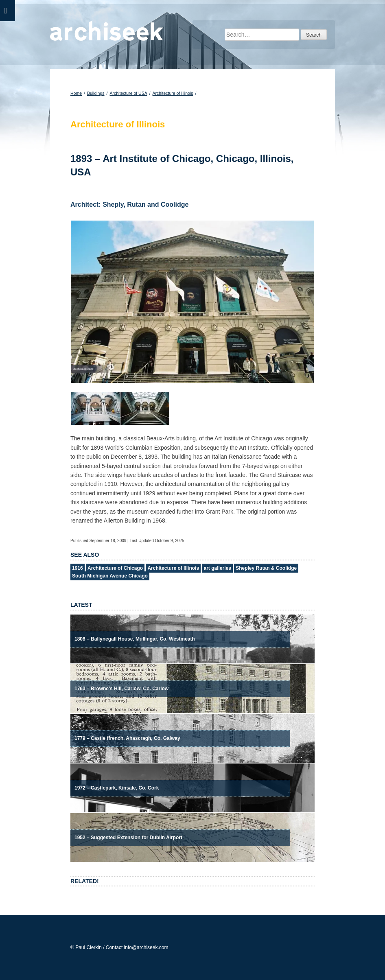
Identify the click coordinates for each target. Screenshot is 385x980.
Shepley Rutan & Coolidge (266, 568)
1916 (78, 568)
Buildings (96, 93)
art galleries (217, 568)
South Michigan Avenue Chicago (110, 576)
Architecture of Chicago (115, 568)
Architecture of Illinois (173, 93)
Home (76, 93)
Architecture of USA (128, 93)
